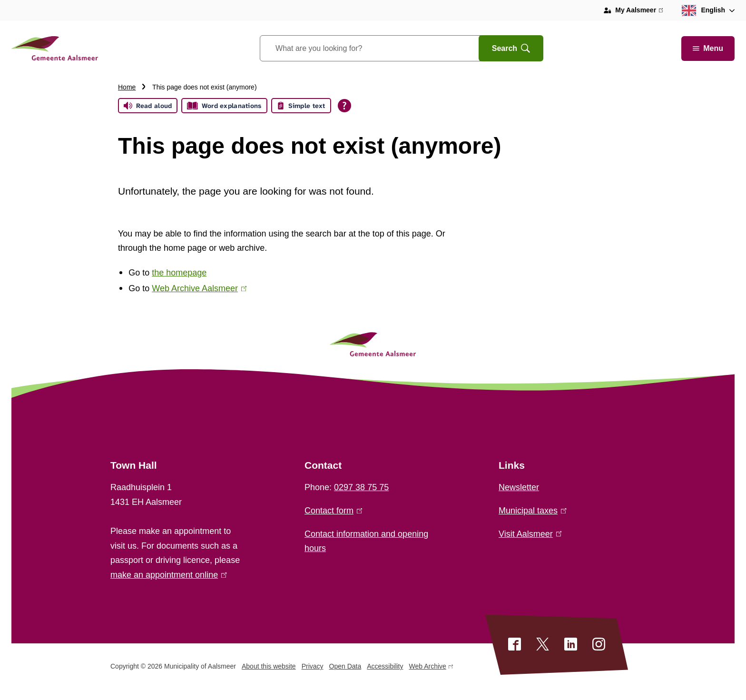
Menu (708, 48)
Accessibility (385, 666)
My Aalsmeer (639, 10)
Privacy (313, 666)
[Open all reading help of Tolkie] (344, 106)
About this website (269, 666)
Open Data (345, 666)
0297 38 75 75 (361, 487)
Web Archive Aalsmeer (199, 288)
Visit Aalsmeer (530, 534)
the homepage (179, 273)
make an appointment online (169, 575)
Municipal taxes (533, 511)
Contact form (333, 511)
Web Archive (431, 668)
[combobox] (381, 48)
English (703, 10)
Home (127, 87)
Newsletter (519, 487)
